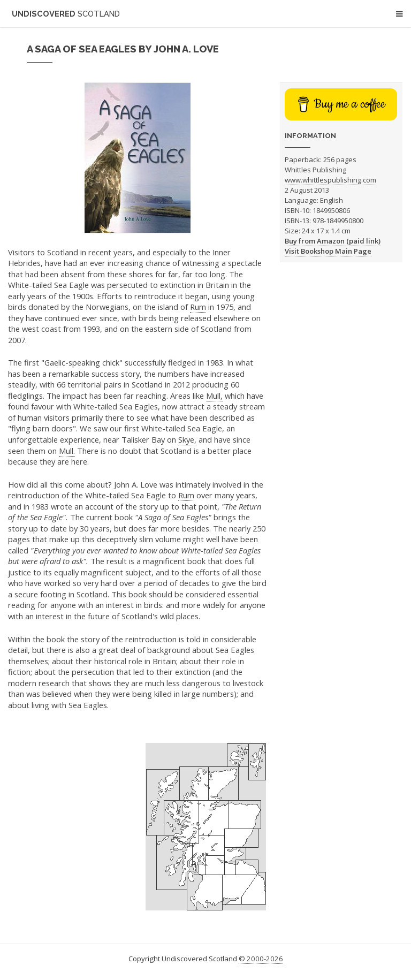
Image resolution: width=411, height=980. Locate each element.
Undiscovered (66, 14)
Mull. (67, 451)
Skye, (187, 439)
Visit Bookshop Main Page (328, 251)
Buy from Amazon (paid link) (333, 241)
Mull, (214, 396)
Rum (198, 307)
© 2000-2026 (261, 959)
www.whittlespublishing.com (330, 180)
